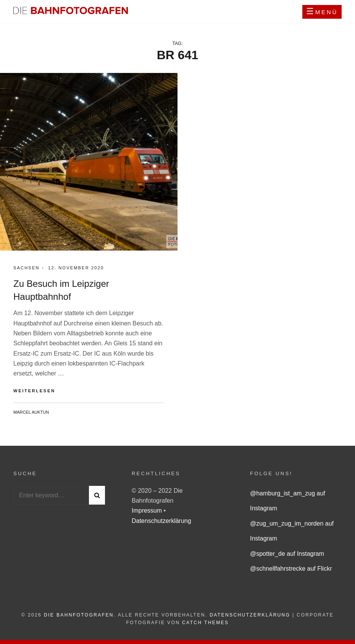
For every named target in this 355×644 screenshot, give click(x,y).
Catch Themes (205, 623)
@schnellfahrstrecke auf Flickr (291, 569)
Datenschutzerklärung (161, 521)
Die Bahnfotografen (79, 615)
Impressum (148, 511)
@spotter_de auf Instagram (287, 554)
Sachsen (27, 268)
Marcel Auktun (31, 412)
